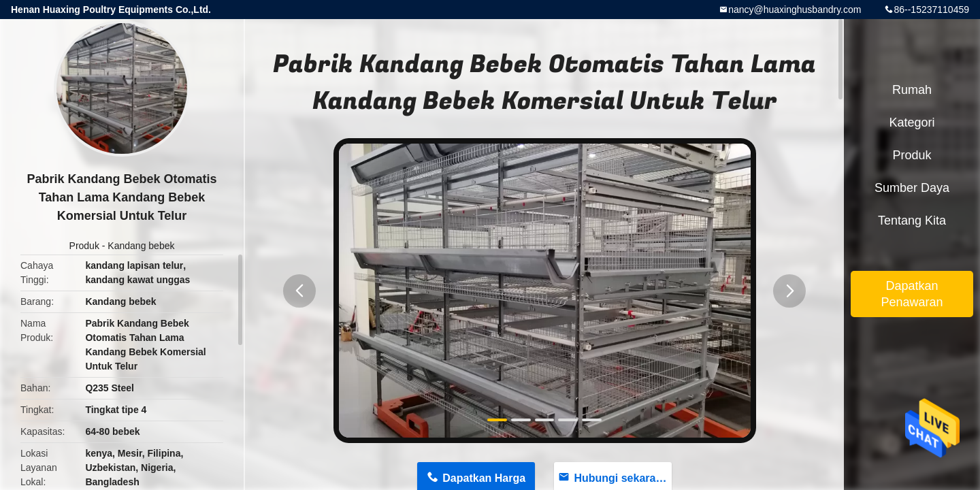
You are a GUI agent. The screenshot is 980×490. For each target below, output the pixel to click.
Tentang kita (912, 220)
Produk (84, 246)
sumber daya (912, 188)
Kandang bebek (141, 246)
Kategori (912, 122)
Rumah (912, 90)
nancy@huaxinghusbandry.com (795, 10)
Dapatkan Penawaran (912, 294)
